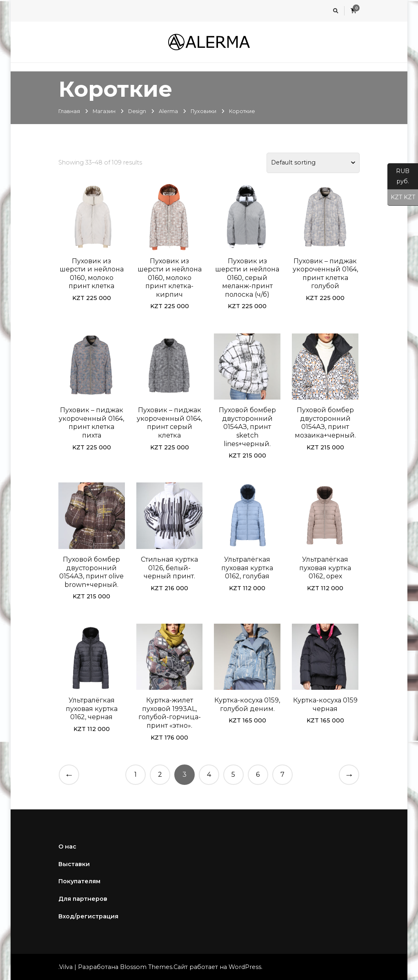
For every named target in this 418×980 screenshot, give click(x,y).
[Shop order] (313, 163)
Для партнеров (83, 899)
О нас (67, 847)
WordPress (245, 967)
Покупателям (79, 881)
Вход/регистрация (88, 916)
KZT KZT (401, 198)
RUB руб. (398, 178)
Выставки (74, 864)
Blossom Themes (146, 967)
